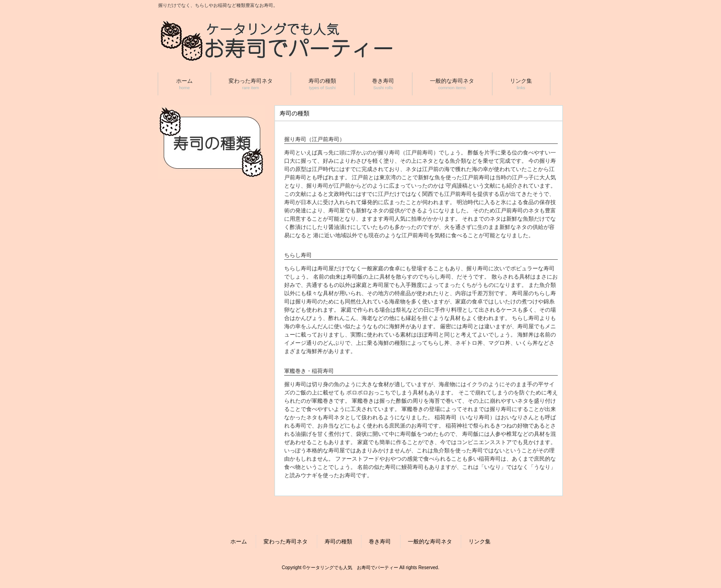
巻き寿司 (380, 542)
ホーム (239, 542)
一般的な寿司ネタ (430, 542)
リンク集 (480, 542)
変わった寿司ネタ (286, 542)
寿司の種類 (338, 542)
